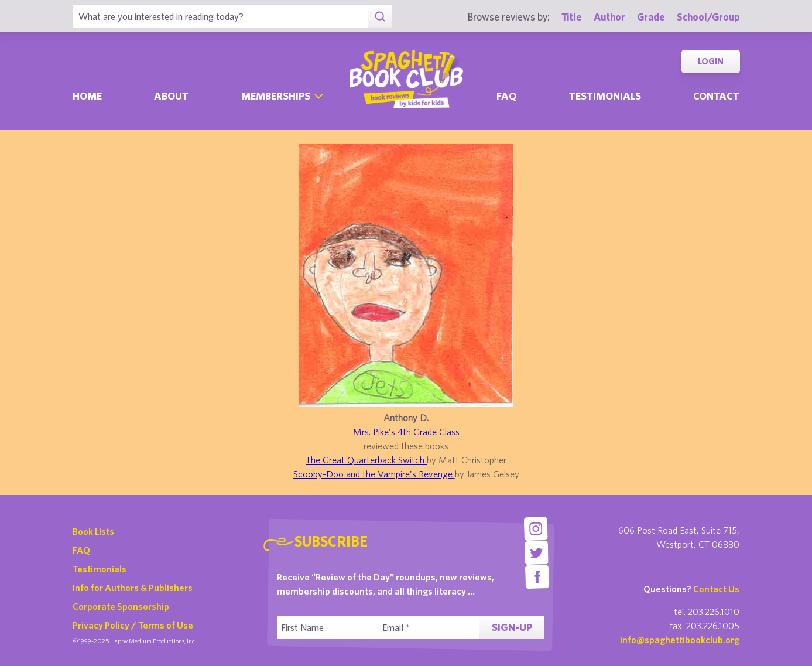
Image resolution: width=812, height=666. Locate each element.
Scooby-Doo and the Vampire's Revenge (374, 474)
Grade (651, 17)
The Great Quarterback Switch (366, 460)
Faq (506, 96)
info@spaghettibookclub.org (680, 640)
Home (87, 96)
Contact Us (716, 589)
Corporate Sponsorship (121, 606)
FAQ (81, 550)
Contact (716, 96)
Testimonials (605, 96)
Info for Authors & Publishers (133, 588)
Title (572, 17)
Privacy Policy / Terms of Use (133, 625)
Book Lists (93, 531)
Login (711, 61)
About (171, 96)
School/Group (708, 17)
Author (609, 17)
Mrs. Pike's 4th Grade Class (406, 432)
